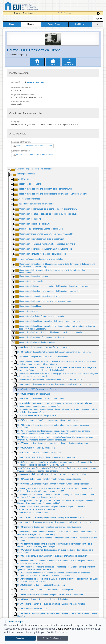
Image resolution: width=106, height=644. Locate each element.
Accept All (20, 638)
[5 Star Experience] (70, 13)
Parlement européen (34, 82)
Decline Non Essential (53, 638)
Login (98, 18)
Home (12, 24)
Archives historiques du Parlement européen (34, 155)
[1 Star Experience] (59, 13)
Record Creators (55, 24)
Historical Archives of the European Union (32, 146)
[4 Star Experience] (68, 13)
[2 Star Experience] (62, 13)
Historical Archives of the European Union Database (29, 7)
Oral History (80, 24)
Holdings (31, 24)
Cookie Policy (63, 629)
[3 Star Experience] (65, 13)
